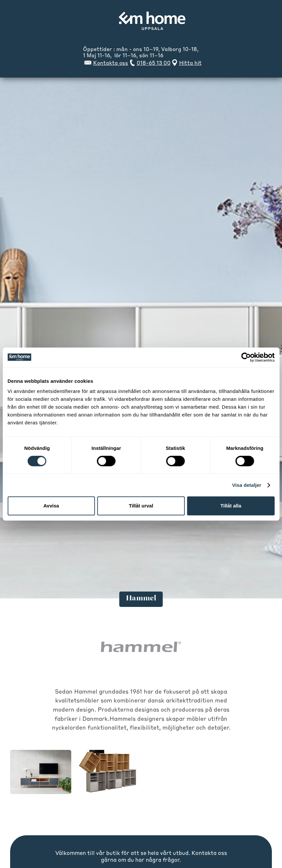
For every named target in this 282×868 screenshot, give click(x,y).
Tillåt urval (141, 506)
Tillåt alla (231, 506)
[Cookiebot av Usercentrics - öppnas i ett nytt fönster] (246, 357)
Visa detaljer (247, 485)
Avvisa (51, 506)
